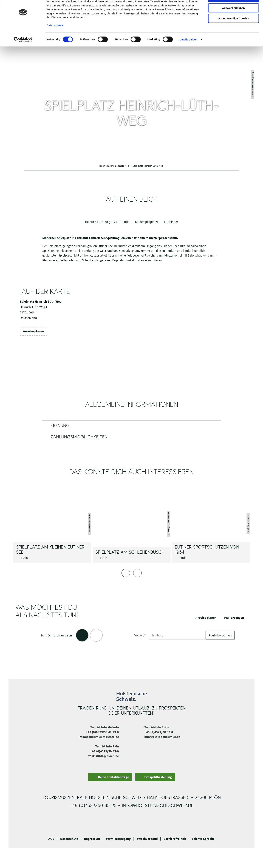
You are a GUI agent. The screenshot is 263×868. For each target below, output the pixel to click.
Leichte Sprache (203, 839)
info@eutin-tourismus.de (162, 737)
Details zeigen (188, 51)
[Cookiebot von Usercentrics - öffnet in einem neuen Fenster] (23, 51)
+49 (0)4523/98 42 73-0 (102, 732)
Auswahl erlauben (233, 19)
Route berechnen (220, 635)
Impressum (92, 839)
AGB (51, 839)
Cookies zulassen (233, 9)
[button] (33, 331)
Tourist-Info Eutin (157, 727)
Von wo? (140, 635)
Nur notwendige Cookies (233, 30)
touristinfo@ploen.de (104, 756)
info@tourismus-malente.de (99, 737)
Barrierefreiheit (175, 839)
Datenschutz (69, 839)
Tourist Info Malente (105, 727)
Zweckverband (147, 839)
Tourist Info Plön (107, 746)
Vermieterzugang (118, 839)
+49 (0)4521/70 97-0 (159, 732)
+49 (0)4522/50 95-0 (104, 751)
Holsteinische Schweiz (112, 166)
